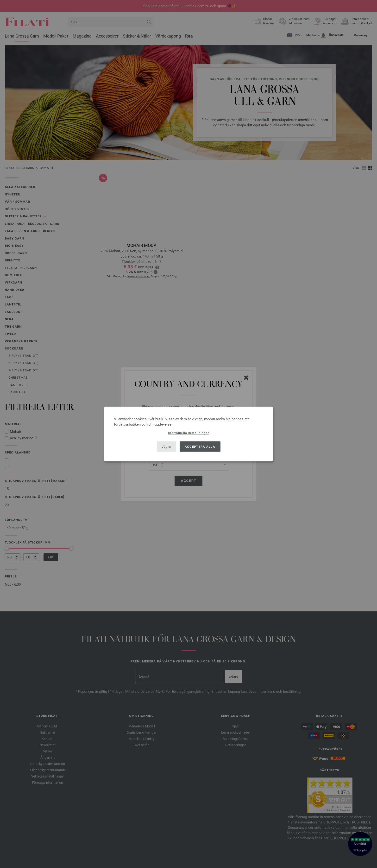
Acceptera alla (200, 446)
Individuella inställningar (188, 433)
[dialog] (188, 434)
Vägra (166, 446)
